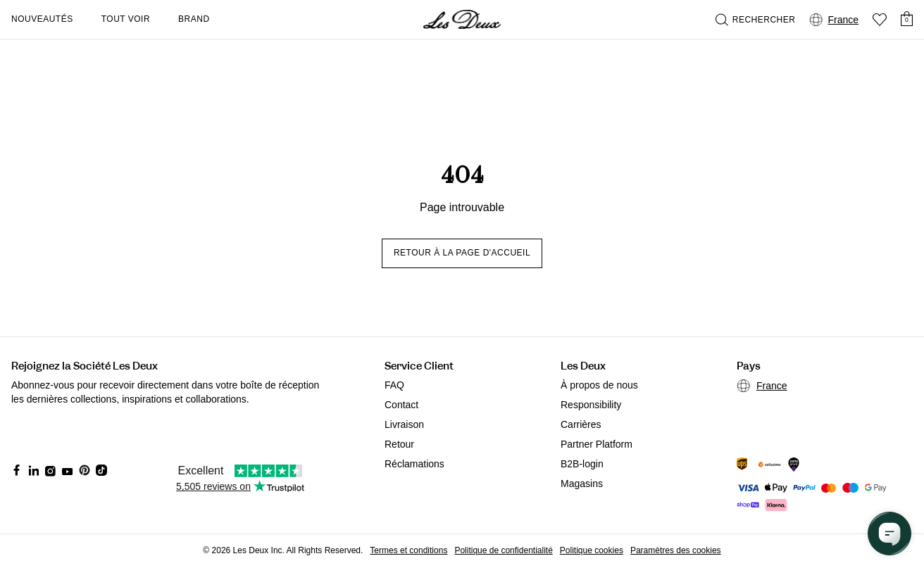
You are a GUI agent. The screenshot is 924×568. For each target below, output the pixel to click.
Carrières (581, 424)
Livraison (404, 424)
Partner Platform (597, 444)
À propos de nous (599, 385)
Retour (399, 444)
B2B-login (582, 464)
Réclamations (414, 464)
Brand (194, 19)
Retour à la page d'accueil (462, 253)
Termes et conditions (408, 550)
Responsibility (591, 405)
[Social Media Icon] (17, 470)
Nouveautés (42, 19)
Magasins (582, 484)
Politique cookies (592, 550)
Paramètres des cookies (676, 550)
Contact (401, 405)
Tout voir (126, 19)
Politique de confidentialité (503, 550)
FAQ (394, 385)
